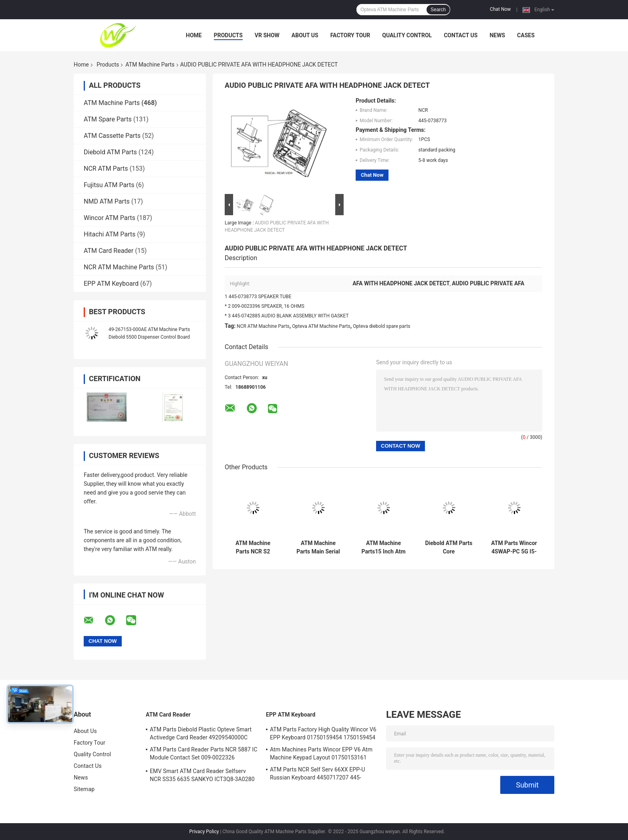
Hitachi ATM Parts (110, 234)
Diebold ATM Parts (110, 152)
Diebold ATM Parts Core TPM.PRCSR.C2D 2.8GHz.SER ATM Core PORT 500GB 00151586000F (449, 547)
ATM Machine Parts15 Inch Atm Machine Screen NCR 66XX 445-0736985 (383, 547)
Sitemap (84, 789)
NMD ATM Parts (107, 201)
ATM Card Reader (109, 251)
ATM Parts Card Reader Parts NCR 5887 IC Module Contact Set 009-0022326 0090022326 (204, 755)
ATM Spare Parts (108, 119)
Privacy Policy (204, 832)
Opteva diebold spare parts (381, 326)
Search (438, 10)
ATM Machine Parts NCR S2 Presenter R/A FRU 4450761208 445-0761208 (253, 547)
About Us (305, 35)
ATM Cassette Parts (112, 136)
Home (194, 35)
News (497, 35)
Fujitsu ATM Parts (109, 185)
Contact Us (461, 35)
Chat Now (500, 9)
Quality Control (407, 35)
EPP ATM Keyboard (111, 284)
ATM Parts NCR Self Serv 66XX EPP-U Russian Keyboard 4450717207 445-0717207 (317, 775)
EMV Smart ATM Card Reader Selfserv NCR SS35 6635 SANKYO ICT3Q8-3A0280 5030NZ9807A (202, 776)
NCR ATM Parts (106, 169)
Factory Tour (350, 35)
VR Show (267, 35)
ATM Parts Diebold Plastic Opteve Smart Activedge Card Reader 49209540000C (201, 733)
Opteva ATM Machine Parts (321, 326)
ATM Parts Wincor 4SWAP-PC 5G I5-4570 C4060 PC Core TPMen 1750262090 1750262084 (514, 547)
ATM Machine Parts (150, 65)
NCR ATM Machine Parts (119, 267)
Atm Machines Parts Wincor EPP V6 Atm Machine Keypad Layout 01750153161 (321, 753)
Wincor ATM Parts (110, 218)
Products (228, 35)
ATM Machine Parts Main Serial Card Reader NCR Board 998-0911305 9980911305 (318, 547)
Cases (526, 35)
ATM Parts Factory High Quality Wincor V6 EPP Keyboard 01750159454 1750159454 (323, 733)
